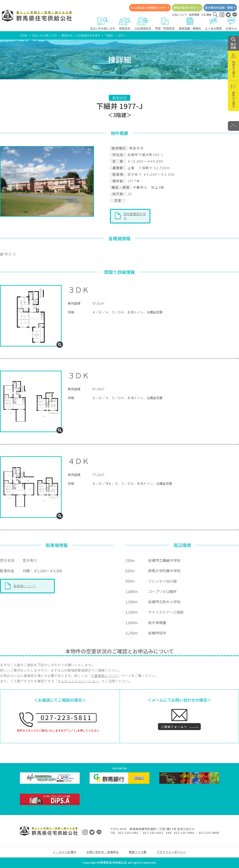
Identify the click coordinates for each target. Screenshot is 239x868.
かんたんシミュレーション (78, 681)
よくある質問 (213, 24)
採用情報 (194, 15)
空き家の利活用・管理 (219, 8)
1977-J (121, 35)
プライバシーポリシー (171, 852)
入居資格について (104, 676)
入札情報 (206, 15)
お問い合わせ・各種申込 (103, 852)
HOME (24, 35)
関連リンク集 (138, 852)
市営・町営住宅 (165, 24)
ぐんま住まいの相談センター (149, 8)
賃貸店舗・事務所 (190, 24)
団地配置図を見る (135, 216)
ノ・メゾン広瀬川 (65, 852)
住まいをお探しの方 (103, 24)
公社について (180, 15)
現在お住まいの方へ (186, 8)
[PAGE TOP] (233, 126)
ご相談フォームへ (174, 727)
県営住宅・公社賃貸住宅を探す (81, 35)
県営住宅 (125, 24)
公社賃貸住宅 (143, 24)
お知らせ (231, 24)
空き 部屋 (233, 43)
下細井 (109, 35)
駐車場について (25, 586)
